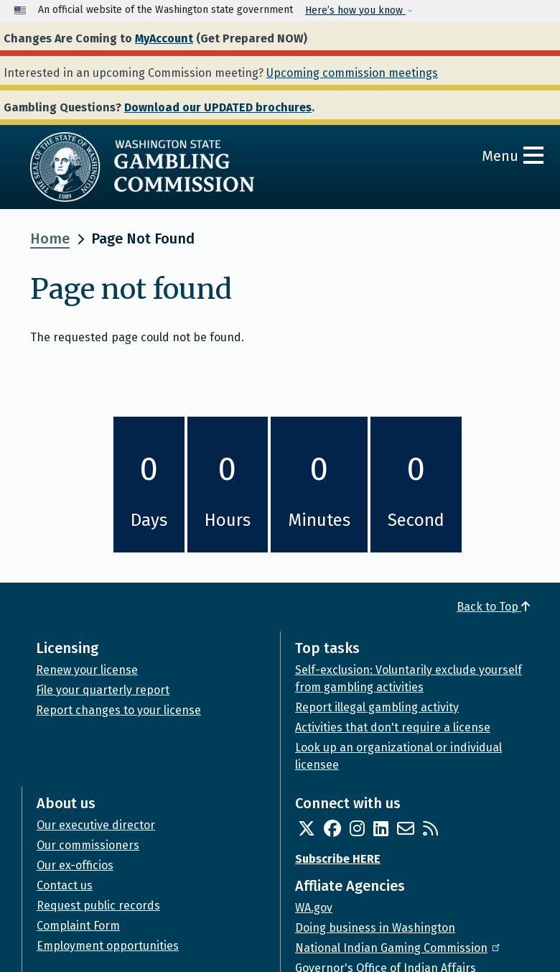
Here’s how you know (355, 10)
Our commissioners (88, 845)
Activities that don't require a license (393, 727)
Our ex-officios (75, 865)
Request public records (98, 906)
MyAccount (164, 38)
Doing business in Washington (375, 928)
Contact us (65, 885)
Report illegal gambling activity (377, 707)
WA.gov (314, 908)
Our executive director (96, 825)
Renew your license (87, 670)
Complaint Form (78, 926)
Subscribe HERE (338, 859)
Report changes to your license (118, 710)
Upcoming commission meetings (352, 73)
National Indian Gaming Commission (398, 948)
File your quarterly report (103, 690)
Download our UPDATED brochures (218, 107)
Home (50, 239)
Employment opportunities (108, 946)
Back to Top (493, 607)
